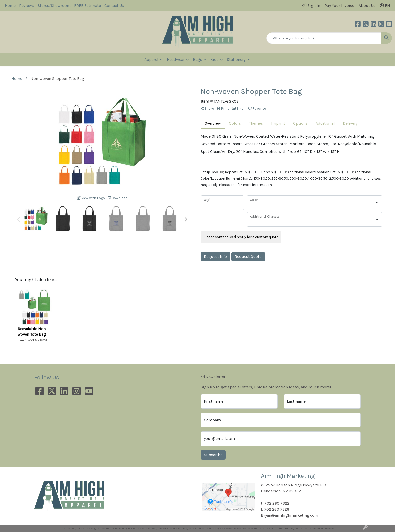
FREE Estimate (87, 5)
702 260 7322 (277, 503)
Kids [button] (215, 59)
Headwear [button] (176, 59)
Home (10, 5)
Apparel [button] (151, 59)
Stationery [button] (237, 59)
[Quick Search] (324, 38)
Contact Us (114, 5)
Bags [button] (197, 59)
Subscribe (213, 455)
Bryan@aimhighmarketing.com (290, 515)
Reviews (27, 5)
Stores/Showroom (54, 5)
